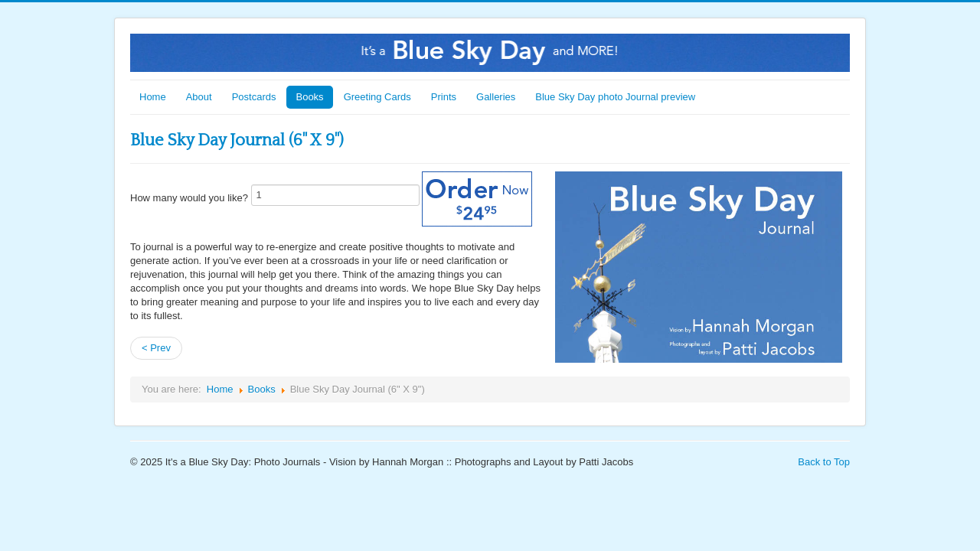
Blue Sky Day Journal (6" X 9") (237, 140)
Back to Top (824, 462)
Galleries (496, 97)
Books (309, 97)
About (199, 97)
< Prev (156, 348)
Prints (444, 97)
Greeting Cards (377, 97)
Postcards (254, 97)
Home (153, 97)
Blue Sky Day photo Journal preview (615, 97)
